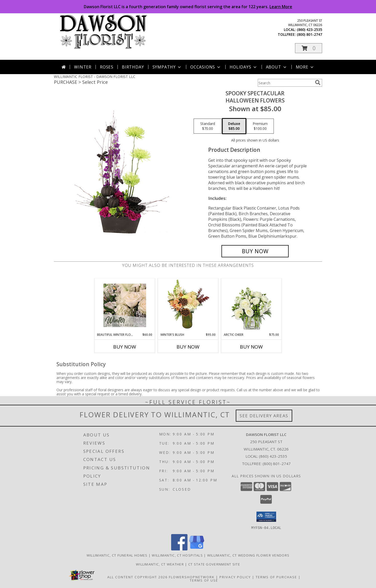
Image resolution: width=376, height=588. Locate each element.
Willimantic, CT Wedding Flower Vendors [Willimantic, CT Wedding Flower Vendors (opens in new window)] (248, 555)
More (305, 67)
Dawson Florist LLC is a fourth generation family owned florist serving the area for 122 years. (188, 7)
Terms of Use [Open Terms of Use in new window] (204, 580)
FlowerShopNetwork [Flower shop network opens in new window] (192, 577)
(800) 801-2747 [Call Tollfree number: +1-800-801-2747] (277, 464)
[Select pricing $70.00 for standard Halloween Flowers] (208, 126)
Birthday (133, 67)
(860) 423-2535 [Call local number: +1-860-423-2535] (309, 30)
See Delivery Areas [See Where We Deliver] (264, 416)
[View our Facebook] (179, 549)
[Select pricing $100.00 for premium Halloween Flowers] (260, 126)
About (277, 67)
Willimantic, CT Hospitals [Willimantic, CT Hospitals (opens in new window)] (177, 555)
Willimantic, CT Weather (160, 564)
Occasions (206, 67)
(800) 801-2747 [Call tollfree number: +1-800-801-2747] (309, 34)
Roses (107, 67)
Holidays (243, 67)
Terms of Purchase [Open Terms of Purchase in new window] (276, 577)
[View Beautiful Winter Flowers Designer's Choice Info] (125, 305)
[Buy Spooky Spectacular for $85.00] (255, 251)
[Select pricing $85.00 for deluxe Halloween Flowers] (234, 126)
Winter (83, 67)
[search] (318, 83)
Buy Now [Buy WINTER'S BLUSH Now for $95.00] (188, 347)
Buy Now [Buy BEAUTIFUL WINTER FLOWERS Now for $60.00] (125, 347)
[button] (309, 48)
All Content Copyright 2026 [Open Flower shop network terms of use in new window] (137, 577)
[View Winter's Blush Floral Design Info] (188, 305)
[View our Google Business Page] (197, 549)
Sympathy (167, 67)
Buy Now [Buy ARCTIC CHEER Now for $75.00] (251, 347)
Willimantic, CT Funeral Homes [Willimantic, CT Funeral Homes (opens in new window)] (117, 555)
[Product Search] (285, 83)
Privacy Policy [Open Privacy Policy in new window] (235, 577)
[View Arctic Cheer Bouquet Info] (251, 305)
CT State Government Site (214, 564)
